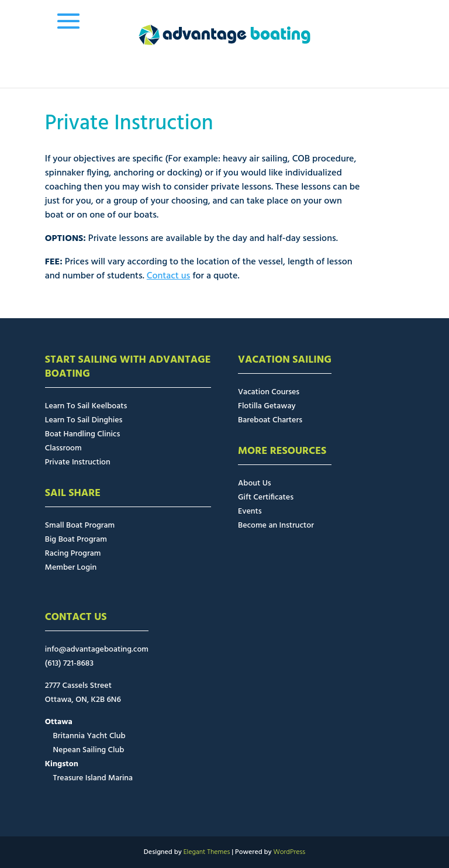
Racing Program (73, 554)
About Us (255, 483)
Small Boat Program (80, 526)
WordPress (290, 852)
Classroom (63, 448)
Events (250, 511)
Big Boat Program (76, 540)
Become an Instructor (276, 526)
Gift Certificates (266, 497)
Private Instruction (78, 462)
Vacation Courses (269, 392)
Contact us (168, 276)
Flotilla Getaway (267, 406)
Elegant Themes (207, 852)
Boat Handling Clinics (82, 434)
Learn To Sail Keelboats (86, 406)
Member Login (71, 568)
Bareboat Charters (270, 420)
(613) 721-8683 (69, 664)
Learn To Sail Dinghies (84, 420)
